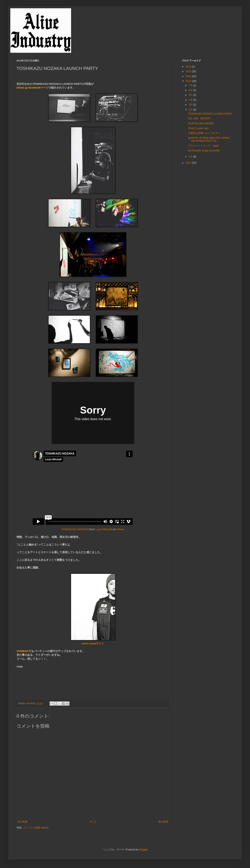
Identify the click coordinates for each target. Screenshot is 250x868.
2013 (189, 81)
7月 (191, 85)
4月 (191, 100)
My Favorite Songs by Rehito (204, 151)
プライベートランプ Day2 (203, 146)
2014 (189, 76)
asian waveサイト (93, 643)
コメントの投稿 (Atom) (36, 828)
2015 (189, 71)
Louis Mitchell (104, 529)
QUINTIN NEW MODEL (201, 123)
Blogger (143, 850)
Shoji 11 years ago (198, 128)
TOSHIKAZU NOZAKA (75, 529)
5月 (191, 95)
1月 (191, 157)
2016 (189, 67)
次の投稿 (23, 822)
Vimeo (120, 529)
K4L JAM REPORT (199, 119)
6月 (191, 90)
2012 (189, 163)
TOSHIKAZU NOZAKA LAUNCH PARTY (210, 114)
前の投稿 (163, 822)
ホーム (93, 822)
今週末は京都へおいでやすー (204, 133)
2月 (191, 110)
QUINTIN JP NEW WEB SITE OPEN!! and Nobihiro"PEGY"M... (209, 139)
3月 (191, 105)
